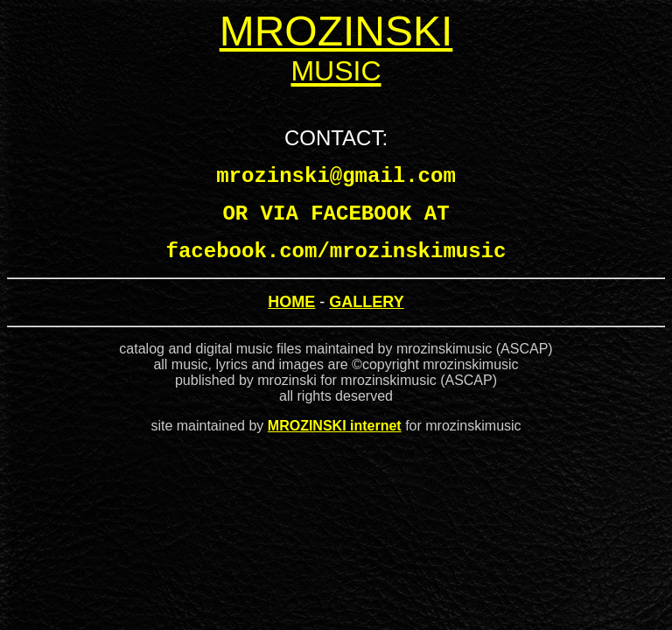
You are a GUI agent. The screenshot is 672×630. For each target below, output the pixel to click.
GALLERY (366, 302)
